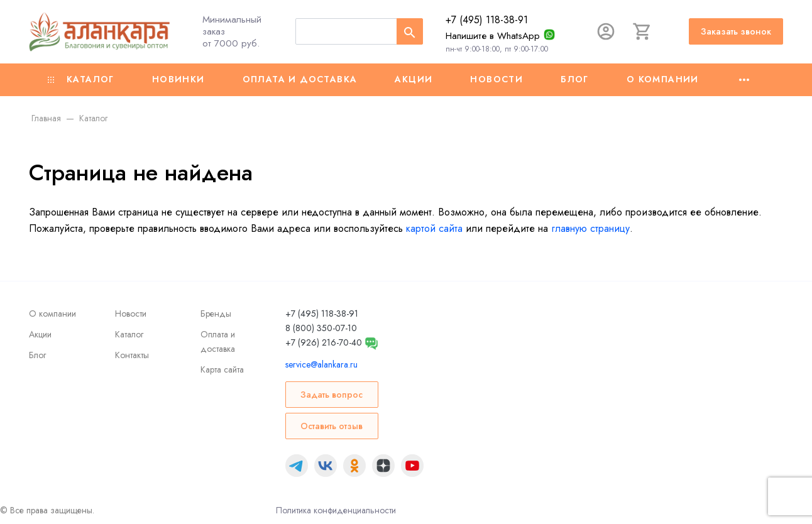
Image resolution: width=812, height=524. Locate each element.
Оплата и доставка (300, 79)
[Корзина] (642, 31)
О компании (663, 79)
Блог (575, 79)
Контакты (132, 355)
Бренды (216, 314)
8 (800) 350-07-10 (321, 328)
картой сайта (434, 228)
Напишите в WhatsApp (493, 36)
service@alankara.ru (321, 364)
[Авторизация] (606, 31)
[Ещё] (744, 80)
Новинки (178, 79)
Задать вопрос (332, 395)
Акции (414, 79)
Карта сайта (222, 369)
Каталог (81, 79)
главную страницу (590, 228)
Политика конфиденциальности (336, 510)
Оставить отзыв (332, 426)
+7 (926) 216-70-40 (324, 342)
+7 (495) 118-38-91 (487, 20)
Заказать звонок (736, 31)
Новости (497, 79)
